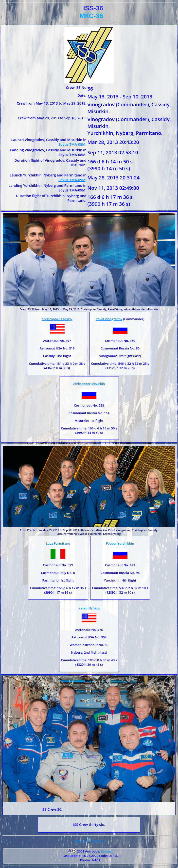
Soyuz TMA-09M (72, 180)
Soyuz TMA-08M (72, 144)
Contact (107, 851)
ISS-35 (80, 842)
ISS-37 (98, 842)
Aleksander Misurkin (89, 384)
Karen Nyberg (89, 608)
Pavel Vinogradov (109, 319)
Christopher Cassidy (57, 319)
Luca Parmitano (58, 543)
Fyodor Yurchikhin (120, 543)
